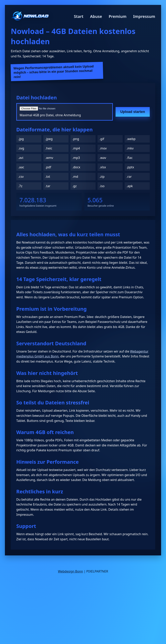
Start (79, 16)
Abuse (96, 16)
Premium (118, 16)
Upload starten (133, 112)
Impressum (144, 16)
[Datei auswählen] (65, 109)
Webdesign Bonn (70, 571)
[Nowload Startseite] (30, 16)
